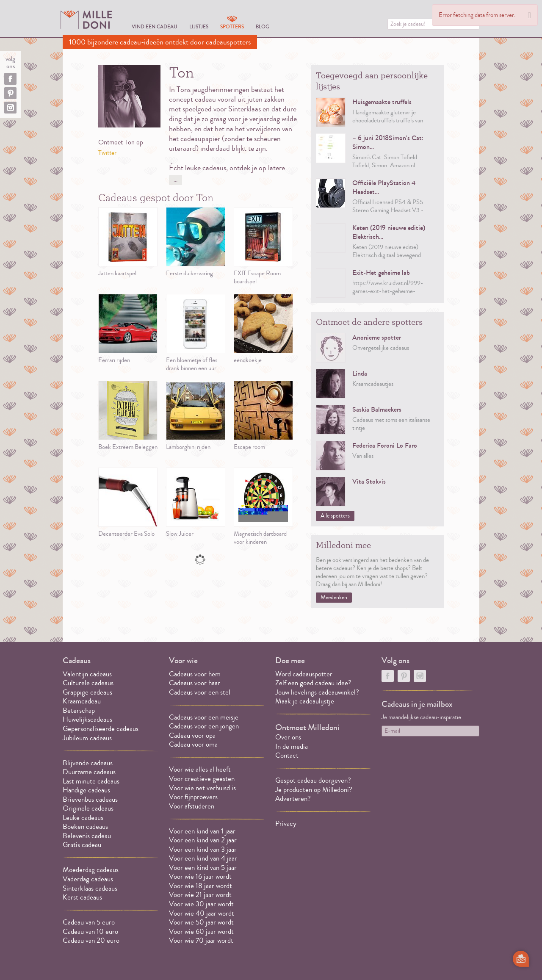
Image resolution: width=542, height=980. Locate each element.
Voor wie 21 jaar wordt (200, 895)
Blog (263, 26)
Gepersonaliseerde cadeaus (101, 729)
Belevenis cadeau (87, 836)
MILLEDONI (86, 19)
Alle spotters (335, 516)
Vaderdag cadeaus (88, 879)
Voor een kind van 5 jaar (203, 868)
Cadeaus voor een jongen (205, 726)
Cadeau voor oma (193, 744)
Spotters (232, 26)
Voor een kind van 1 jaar (202, 831)
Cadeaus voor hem (195, 674)
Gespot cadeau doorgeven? (313, 780)
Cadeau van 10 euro (90, 932)
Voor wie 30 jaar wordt (201, 904)
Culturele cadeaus (88, 683)
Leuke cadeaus (83, 818)
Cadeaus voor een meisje (204, 717)
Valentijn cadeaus (87, 674)
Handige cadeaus (86, 790)
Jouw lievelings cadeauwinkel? (317, 692)
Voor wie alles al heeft (200, 769)
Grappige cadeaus (87, 692)
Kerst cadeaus (82, 897)
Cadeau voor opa (192, 735)
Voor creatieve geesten (202, 779)
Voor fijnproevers (193, 797)
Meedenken (334, 598)
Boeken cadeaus (85, 826)
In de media (292, 746)
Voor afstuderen (192, 806)
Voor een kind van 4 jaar (203, 858)
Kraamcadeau (82, 701)
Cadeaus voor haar (195, 683)
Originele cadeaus (88, 808)
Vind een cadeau (155, 26)
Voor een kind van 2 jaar (203, 840)
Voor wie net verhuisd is (202, 788)
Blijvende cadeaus (88, 763)
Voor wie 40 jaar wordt (202, 913)
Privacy (286, 824)
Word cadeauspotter (304, 674)
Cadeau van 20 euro (91, 940)
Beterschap (79, 710)
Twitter (107, 153)
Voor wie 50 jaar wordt (201, 922)
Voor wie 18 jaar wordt (200, 886)
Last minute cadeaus (91, 781)
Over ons (288, 737)
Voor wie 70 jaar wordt (201, 940)
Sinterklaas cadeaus (90, 888)
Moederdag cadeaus (91, 870)
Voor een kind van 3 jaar (203, 849)
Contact (287, 755)
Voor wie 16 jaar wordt (200, 876)
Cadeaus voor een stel (200, 692)
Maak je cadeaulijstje (305, 701)
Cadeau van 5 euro (89, 922)
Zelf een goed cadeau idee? (313, 683)
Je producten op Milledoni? (314, 790)
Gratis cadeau (82, 845)
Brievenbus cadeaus (90, 799)
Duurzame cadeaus (89, 772)
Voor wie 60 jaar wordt (201, 932)
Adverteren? (293, 799)
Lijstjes (199, 26)
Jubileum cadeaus (87, 738)
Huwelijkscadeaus (87, 719)
